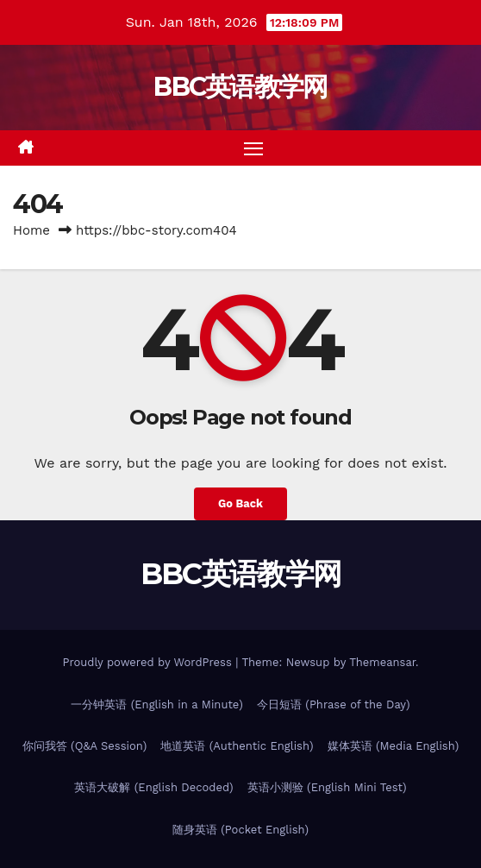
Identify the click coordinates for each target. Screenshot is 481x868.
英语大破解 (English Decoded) (153, 787)
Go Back (240, 503)
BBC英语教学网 (240, 87)
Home (31, 230)
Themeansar (382, 662)
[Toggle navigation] (253, 148)
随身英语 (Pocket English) (240, 830)
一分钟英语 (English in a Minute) (157, 704)
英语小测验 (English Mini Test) (327, 787)
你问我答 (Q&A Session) (85, 746)
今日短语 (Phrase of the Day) (334, 704)
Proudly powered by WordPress (149, 662)
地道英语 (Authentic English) (237, 746)
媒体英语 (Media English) (394, 746)
